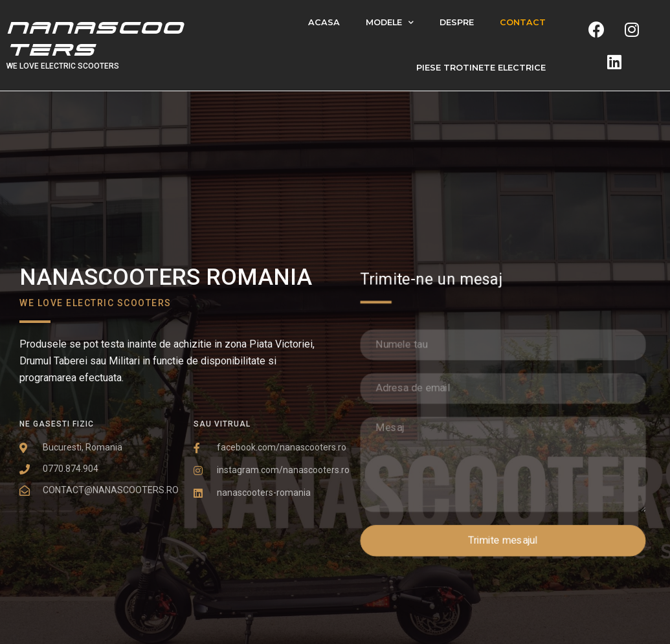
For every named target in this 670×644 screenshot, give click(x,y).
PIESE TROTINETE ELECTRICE (481, 68)
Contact (523, 22)
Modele (390, 23)
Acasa (324, 22)
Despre (457, 22)
